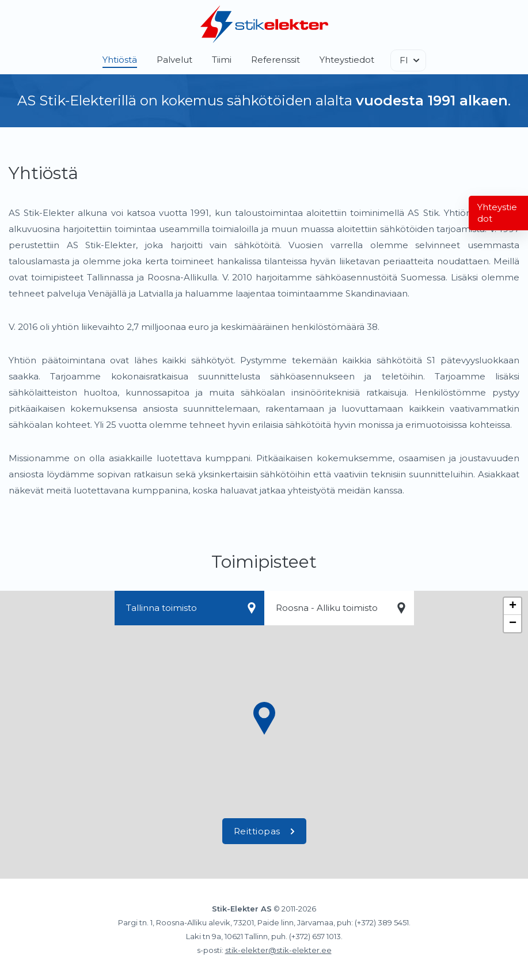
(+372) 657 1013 (315, 936)
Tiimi (222, 60)
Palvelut (174, 60)
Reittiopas (264, 831)
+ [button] (513, 606)
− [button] (513, 624)
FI (404, 60)
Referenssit (276, 60)
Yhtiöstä (120, 60)
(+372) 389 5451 (382, 922)
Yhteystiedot (347, 60)
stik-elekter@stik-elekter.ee (278, 950)
